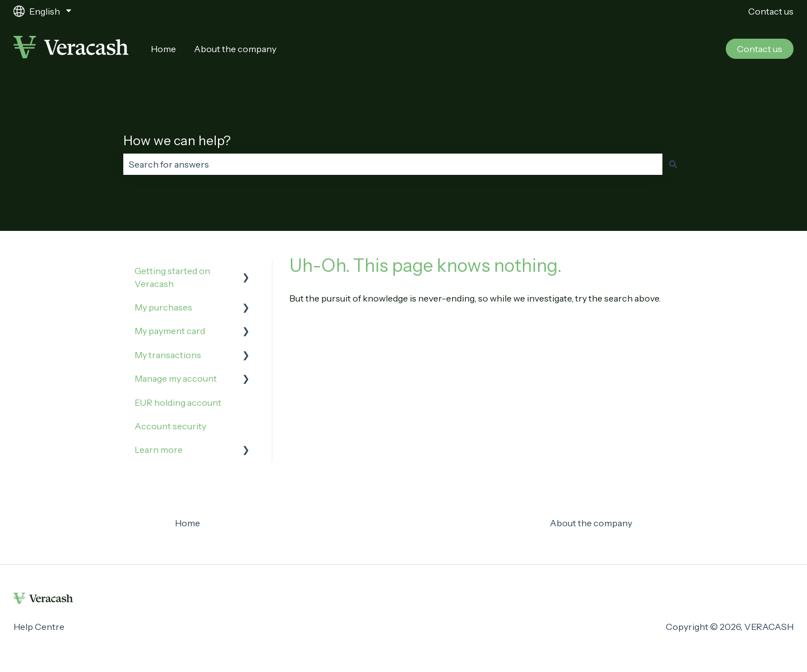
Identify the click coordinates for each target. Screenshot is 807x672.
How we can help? (177, 141)
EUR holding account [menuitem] (178, 402)
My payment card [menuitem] (170, 331)
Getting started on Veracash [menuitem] (172, 277)
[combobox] (393, 164)
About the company (235, 49)
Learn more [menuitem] (159, 449)
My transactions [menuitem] (168, 355)
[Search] (673, 164)
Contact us (771, 11)
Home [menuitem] (187, 523)
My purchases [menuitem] (163, 307)
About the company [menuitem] (591, 523)
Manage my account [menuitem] (176, 378)
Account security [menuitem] (170, 426)
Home (163, 49)
